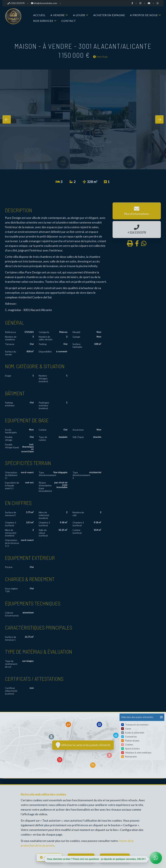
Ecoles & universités (135, 733)
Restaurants (131, 757)
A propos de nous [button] (144, 15)
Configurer (52, 857)
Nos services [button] (43, 21)
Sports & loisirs (132, 749)
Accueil (39, 15)
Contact (69, 21)
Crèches (129, 745)
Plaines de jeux (132, 741)
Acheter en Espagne (109, 15)
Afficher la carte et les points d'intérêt (83, 745)
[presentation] (7, 119)
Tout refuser (83, 857)
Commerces (131, 737)
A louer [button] (79, 15)
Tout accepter (117, 857)
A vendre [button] (58, 15)
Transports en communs (137, 725)
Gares (128, 729)
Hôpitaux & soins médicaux (138, 753)
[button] (142, 717)
